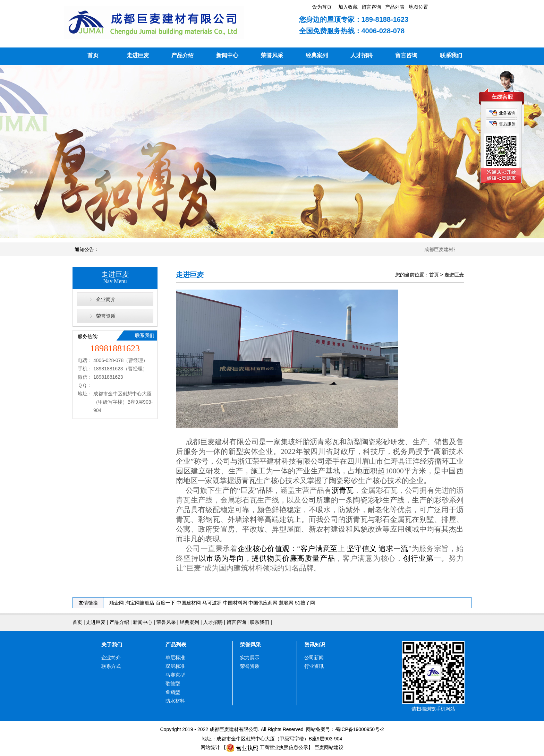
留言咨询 (406, 55)
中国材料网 (235, 603)
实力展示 (250, 658)
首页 (93, 55)
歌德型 (173, 684)
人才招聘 (362, 55)
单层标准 (175, 658)
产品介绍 (182, 55)
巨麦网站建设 (329, 747)
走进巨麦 (138, 55)
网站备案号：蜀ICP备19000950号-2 (344, 729)
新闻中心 (227, 55)
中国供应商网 (263, 603)
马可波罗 (212, 603)
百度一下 (165, 603)
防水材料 (175, 701)
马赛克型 (175, 675)
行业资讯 (314, 666)
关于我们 (112, 645)
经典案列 (317, 55)
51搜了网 (305, 603)
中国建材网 (189, 603)
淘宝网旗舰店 (140, 603)
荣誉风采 (272, 55)
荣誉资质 (106, 316)
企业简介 (106, 299)
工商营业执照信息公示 (267, 747)
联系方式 (111, 666)
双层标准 (175, 666)
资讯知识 (315, 645)
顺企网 (117, 603)
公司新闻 (314, 658)
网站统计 (210, 747)
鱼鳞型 (173, 692)
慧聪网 (286, 603)
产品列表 (176, 645)
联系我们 (451, 55)
